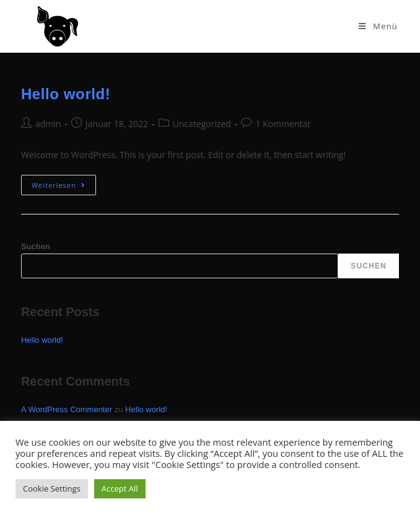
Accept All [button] (120, 488)
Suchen (36, 246)
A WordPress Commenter (67, 409)
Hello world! (66, 94)
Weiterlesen (64, 182)
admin (48, 124)
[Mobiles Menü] (378, 26)
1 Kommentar (283, 124)
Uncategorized (202, 124)
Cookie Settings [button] (52, 488)
